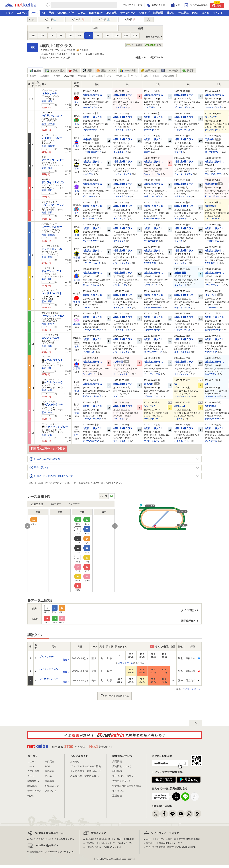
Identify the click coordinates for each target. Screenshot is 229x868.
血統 (146, 76)
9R (107, 36)
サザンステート (212, 263)
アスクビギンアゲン (214, 174)
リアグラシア (211, 352)
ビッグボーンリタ (152, 218)
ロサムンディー (151, 419)
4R (61, 36)
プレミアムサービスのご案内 (86, 766)
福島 (141, 28)
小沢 (77, 191)
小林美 (77, 324)
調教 (87, 71)
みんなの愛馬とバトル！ (52, 839)
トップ (9, 13)
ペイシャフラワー (182, 307)
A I (43, 13)
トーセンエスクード (92, 152)
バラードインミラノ (122, 130)
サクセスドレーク (213, 196)
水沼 (77, 391)
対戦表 (156, 76)
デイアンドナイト (213, 130)
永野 (77, 213)
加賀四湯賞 (180, 273)
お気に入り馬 (52, 786)
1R (33, 36)
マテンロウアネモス (53, 316)
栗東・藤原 (47, 168)
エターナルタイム (182, 352)
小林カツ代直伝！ (103, 847)
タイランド (214, 295)
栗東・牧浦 (47, 101)
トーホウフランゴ (213, 107)
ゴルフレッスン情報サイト (109, 843)
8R (98, 36)
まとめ (205, 13)
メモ (109, 76)
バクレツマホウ (52, 382)
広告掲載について (122, 766)
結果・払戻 (149, 71)
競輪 (216, 5)
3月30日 (51, 20)
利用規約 (117, 771)
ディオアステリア (91, 441)
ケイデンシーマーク (153, 307)
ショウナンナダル (182, 130)
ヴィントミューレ (152, 441)
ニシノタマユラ (50, 338)
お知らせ (75, 761)
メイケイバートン (182, 441)
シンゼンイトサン (182, 396)
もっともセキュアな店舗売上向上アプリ (173, 839)
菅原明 (77, 258)
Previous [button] (27, 526)
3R (52, 36)
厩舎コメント (106, 71)
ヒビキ (147, 152)
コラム (82, 13)
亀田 (77, 347)
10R (117, 36)
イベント (218, 13)
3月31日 (78, 20)
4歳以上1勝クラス (92, 95)
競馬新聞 (158, 13)
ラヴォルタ (149, 130)
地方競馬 (111, 13)
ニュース (22, 13)
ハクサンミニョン (52, 116)
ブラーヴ (178, 152)
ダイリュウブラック (153, 352)
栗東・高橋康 (48, 124)
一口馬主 (183, 13)
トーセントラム (212, 241)
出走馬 (33, 76)
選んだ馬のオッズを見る (48, 449)
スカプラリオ (150, 107)
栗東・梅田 (47, 279)
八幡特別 (91, 139)
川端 (77, 235)
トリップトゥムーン (92, 263)
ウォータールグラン (183, 174)
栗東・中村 (47, 412)
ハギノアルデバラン (153, 196)
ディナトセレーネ (52, 249)
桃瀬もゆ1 (180, 406)
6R (80, 36)
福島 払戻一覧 (153, 37)
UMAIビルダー (66, 13)
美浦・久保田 (48, 324)
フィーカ (178, 241)
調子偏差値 (169, 76)
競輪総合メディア (51, 852)
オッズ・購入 (55, 71)
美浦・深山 (47, 346)
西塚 (77, 169)
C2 (176, 384)
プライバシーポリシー (124, 776)
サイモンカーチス (52, 271)
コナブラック (119, 241)
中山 (50, 28)
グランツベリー (212, 419)
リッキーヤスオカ (91, 285)
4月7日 (131, 20)
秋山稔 (77, 146)
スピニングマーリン (53, 205)
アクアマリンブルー (55, 427)
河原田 (77, 369)
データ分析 (128, 71)
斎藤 (77, 413)
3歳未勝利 (210, 206)
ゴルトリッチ (49, 93)
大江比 (77, 435)
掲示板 (188, 71)
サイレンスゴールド (92, 396)
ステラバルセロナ (152, 330)
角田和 (77, 302)
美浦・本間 (47, 390)
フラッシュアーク (152, 396)
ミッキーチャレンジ (183, 218)
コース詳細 (134, 45)
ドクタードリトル (182, 196)
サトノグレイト (120, 107)
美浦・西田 (47, 213)
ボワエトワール (126, 663)
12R (135, 36)
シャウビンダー (90, 107)
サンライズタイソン (53, 182)
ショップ (144, 13)
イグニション (89, 196)
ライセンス (118, 791)
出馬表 (35, 71)
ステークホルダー (52, 227)
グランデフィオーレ (214, 285)
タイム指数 (97, 76)
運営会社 (117, 796)
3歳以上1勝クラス (153, 95)
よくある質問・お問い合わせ (86, 771)
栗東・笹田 (47, 302)
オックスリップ (120, 218)
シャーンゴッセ (181, 263)
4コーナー (74, 504)
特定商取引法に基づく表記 (126, 786)
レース (34, 13)
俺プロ (171, 13)
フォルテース (211, 441)
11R (126, 36)
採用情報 (117, 761)
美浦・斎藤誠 (48, 235)
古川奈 (77, 280)
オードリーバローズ (122, 307)
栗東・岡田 (47, 368)
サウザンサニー (151, 263)
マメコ (116, 396)
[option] (71, 551)
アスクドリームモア (53, 160)
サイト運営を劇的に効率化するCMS (171, 847)
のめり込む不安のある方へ (84, 776)
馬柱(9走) (83, 76)
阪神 (95, 28)
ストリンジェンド (182, 374)
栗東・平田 (47, 190)
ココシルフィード (213, 396)
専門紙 (57, 76)
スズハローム (211, 307)
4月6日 (105, 20)
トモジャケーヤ (151, 285)
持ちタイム (121, 76)
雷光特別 (152, 384)
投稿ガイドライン (122, 781)
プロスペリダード (182, 107)
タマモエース (180, 285)
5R (70, 36)
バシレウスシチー (53, 360)
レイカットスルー (52, 138)
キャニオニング (120, 152)
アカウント (51, 791)
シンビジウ (150, 406)
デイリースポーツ (191, 689)
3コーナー (56, 504)
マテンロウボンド (91, 130)
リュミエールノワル (122, 174)
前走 (65, 660)
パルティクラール (121, 196)
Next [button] (115, 526)
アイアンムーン (212, 218)
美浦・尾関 (47, 257)
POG (195, 13)
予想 (51, 13)
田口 (77, 102)
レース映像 (170, 71)
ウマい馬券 (33, 771)
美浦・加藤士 (48, 146)
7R (89, 36)
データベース (128, 13)
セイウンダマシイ (213, 152)
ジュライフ (211, 117)
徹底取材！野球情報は (110, 839)
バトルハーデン (120, 285)
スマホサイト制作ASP (165, 843)
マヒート (178, 419)
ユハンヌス (88, 174)
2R (43, 36)
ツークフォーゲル (152, 374)
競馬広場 (50, 771)
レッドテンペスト (52, 293)
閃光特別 (213, 139)
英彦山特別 (214, 184)
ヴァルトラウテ (52, 404)
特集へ (139, 57)
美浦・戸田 (47, 435)
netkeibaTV (96, 13)
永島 (77, 124)
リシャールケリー (91, 241)
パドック (135, 76)
